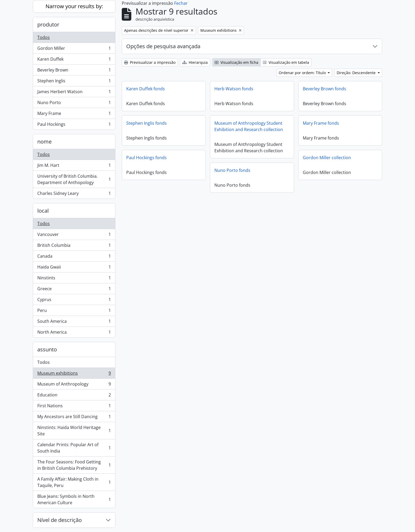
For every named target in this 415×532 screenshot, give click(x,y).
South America (74, 322)
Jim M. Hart (74, 166)
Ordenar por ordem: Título (303, 73)
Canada (74, 257)
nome (44, 142)
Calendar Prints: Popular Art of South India (74, 448)
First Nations (74, 407)
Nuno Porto (74, 104)
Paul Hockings (74, 125)
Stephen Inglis (74, 82)
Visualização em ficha (236, 62)
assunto (47, 349)
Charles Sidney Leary (74, 194)
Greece (74, 290)
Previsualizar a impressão (150, 62)
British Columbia (74, 246)
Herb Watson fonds (234, 89)
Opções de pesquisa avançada (163, 46)
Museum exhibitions (74, 374)
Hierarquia (195, 62)
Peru (74, 312)
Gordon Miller (74, 49)
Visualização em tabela (286, 62)
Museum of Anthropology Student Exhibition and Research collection (249, 126)
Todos (44, 37)
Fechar (181, 3)
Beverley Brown (74, 71)
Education (74, 396)
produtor (48, 24)
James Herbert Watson (74, 93)
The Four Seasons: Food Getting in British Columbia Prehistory (74, 465)
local (43, 211)
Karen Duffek (74, 60)
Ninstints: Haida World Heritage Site (74, 431)
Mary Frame (74, 115)
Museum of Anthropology (74, 385)
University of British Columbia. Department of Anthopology (74, 179)
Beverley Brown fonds (324, 89)
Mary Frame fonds (321, 123)
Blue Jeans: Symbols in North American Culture (74, 499)
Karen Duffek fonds (146, 89)
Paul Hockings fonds (146, 158)
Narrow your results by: (74, 6)
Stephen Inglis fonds (146, 123)
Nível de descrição (60, 520)
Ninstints (74, 279)
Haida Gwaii (74, 268)
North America (74, 333)
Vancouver (74, 236)
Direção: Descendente (357, 73)
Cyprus (74, 301)
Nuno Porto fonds (232, 170)
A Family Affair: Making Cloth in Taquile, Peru (74, 482)
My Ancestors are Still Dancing (74, 418)
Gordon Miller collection (327, 158)
